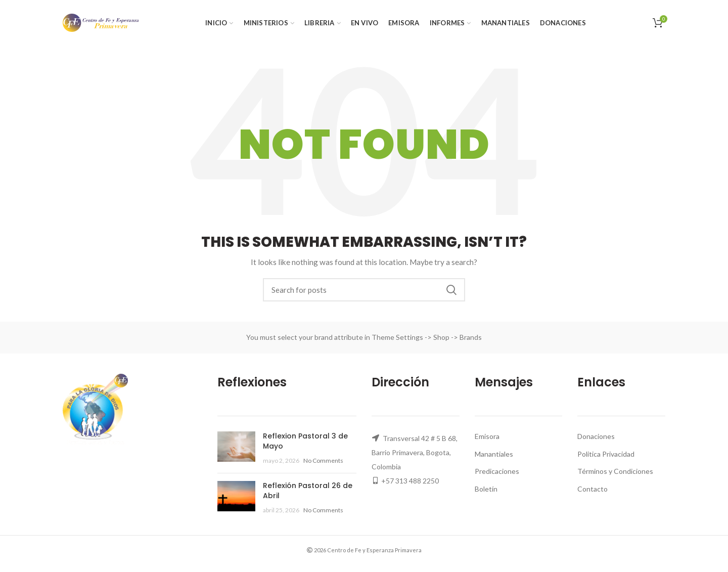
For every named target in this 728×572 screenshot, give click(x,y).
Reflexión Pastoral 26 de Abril (308, 491)
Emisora (487, 436)
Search (451, 290)
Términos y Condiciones (615, 471)
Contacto (593, 489)
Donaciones (596, 436)
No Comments (323, 460)
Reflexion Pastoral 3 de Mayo (305, 441)
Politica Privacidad (606, 454)
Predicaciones (497, 471)
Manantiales (494, 454)
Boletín (486, 489)
